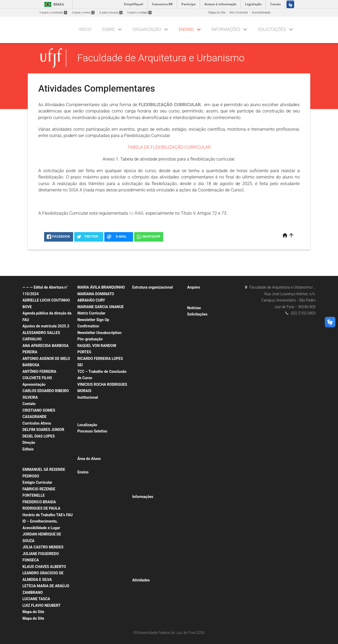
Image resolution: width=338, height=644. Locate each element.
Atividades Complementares (98, 556)
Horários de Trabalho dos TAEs (100, 411)
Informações (226, 29)
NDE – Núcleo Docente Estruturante (158, 371)
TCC (83, 612)
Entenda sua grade (92, 605)
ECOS (139, 434)
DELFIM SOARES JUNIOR (43, 430)
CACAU (140, 587)
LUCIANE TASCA (36, 599)
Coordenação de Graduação (153, 357)
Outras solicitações (203, 363)
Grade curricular (90, 507)
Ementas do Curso (92, 493)
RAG (139, 213)
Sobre (108, 29)
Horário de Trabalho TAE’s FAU (48, 515)
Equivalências (89, 584)
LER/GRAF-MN (145, 462)
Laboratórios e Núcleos (150, 413)
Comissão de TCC (147, 385)
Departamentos (145, 392)
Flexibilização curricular (205, 321)
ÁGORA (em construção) (151, 420)
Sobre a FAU (88, 404)
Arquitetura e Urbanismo (151, 364)
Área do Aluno (89, 459)
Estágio (85, 500)
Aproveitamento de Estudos (208, 342)
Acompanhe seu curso (205, 370)
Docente (85, 438)
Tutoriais (141, 532)
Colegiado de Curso (148, 378)
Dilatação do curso (202, 356)
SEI (80, 365)
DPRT (139, 399)
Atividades (141, 580)
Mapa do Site (217, 13)
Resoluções (143, 350)
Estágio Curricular (37, 482)
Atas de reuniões (146, 322)
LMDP (139, 448)
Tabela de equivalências (96, 577)
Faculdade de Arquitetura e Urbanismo (161, 58)
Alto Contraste (239, 13)
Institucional (88, 397)
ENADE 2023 (143, 504)
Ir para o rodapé (139, 13)
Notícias (140, 574)
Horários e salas (91, 521)
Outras (139, 601)
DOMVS (140, 427)
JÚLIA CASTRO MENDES (43, 547)
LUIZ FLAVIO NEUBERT (41, 605)
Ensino (186, 29)
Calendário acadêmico (150, 546)
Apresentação (34, 384)
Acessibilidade (261, 13)
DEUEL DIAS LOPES (39, 436)
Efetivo (84, 445)
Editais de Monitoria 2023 (42, 463)
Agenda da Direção (92, 418)
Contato (29, 404)
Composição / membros (151, 308)
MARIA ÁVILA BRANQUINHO (101, 287)
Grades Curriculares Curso (97, 514)
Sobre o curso (89, 528)
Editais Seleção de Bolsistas (98, 466)
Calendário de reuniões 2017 (154, 315)
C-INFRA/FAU (144, 490)
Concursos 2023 (36, 456)
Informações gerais (93, 535)
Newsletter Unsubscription (99, 333)
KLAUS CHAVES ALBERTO (44, 567)
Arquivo (194, 287)
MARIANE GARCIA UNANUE (100, 307)
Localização (87, 425)
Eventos (140, 594)
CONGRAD (142, 525)
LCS (138, 441)
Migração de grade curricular (209, 349)
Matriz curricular (91, 570)
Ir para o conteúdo (53, 13)
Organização (147, 29)
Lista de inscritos (146, 511)
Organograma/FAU (147, 294)
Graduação (87, 549)
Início (85, 29)
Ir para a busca (111, 13)
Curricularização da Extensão (99, 479)
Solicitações (272, 29)
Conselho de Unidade (149, 301)
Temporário (88, 452)
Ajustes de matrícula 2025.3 (46, 326)
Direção (29, 443)
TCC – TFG (197, 294)
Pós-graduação (90, 339)
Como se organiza (92, 542)
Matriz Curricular (91, 313)
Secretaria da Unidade (149, 336)
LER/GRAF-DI (144, 469)
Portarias (141, 343)
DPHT (139, 406)
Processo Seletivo (92, 431)
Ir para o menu (83, 13)
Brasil (53, 4)
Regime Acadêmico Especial (208, 328)
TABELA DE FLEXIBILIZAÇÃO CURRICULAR (169, 147)
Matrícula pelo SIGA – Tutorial (155, 553)
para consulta (199, 301)
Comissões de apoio (148, 483)
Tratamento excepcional (206, 335)
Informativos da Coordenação (154, 567)
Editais (28, 449)
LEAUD (139, 476)
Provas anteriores (146, 518)
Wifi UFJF (141, 560)
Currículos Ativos (37, 423)
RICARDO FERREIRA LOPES (100, 359)
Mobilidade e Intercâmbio (152, 539)
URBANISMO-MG (146, 455)
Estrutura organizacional (153, 287)
